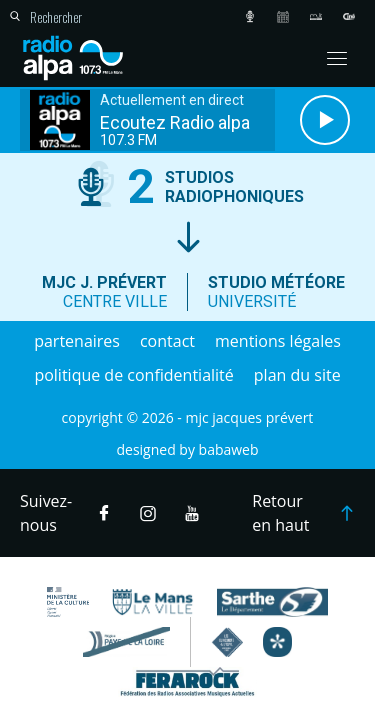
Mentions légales (278, 341)
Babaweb (229, 449)
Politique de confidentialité (133, 375)
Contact (167, 341)
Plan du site (297, 375)
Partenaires (77, 341)
